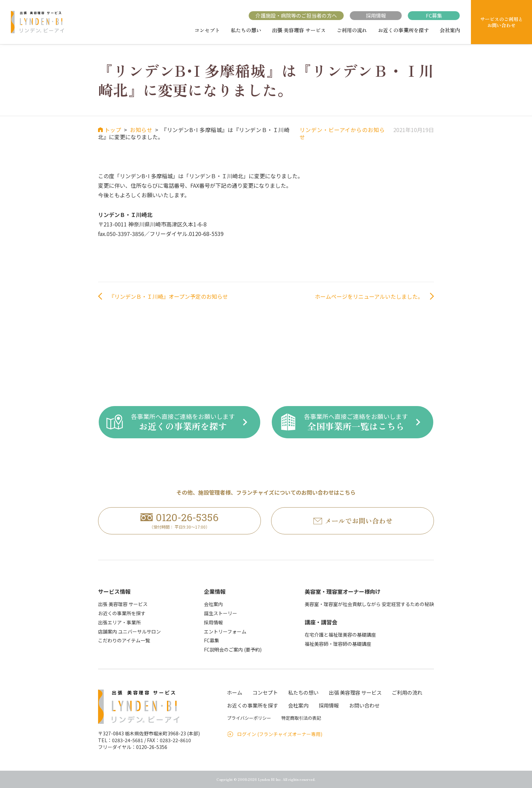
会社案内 (450, 30)
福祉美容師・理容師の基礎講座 (338, 644)
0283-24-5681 (128, 740)
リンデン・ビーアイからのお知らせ (342, 133)
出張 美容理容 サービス (299, 30)
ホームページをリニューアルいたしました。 (369, 296)
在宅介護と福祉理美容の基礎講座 (340, 635)
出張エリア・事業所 (119, 622)
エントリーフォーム (225, 631)
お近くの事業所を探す (403, 30)
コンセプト (207, 30)
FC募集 (434, 15)
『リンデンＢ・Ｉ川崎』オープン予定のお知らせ (168, 296)
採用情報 (376, 15)
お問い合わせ (364, 705)
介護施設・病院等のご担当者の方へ (296, 15)
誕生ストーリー (221, 613)
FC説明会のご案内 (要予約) (233, 650)
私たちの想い (246, 30)
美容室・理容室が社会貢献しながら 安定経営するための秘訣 (369, 604)
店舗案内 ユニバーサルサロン (129, 631)
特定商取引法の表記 (301, 718)
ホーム (235, 692)
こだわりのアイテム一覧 (124, 641)
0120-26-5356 (152, 747)
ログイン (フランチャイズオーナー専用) (280, 734)
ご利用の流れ (352, 30)
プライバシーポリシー (249, 718)
